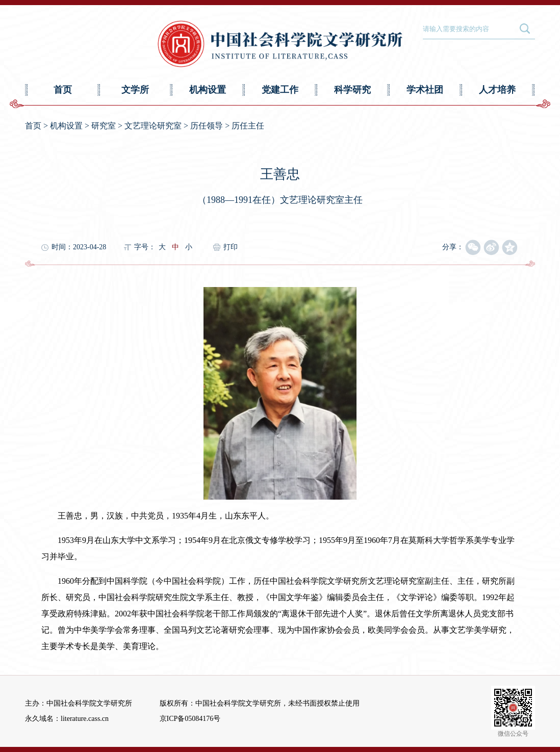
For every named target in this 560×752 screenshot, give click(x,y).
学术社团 (425, 90)
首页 (63, 90)
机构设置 (208, 90)
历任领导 (207, 126)
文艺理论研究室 (153, 126)
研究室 (104, 126)
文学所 (135, 90)
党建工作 (280, 90)
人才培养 (497, 90)
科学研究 (352, 90)
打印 (231, 247)
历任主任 (248, 126)
